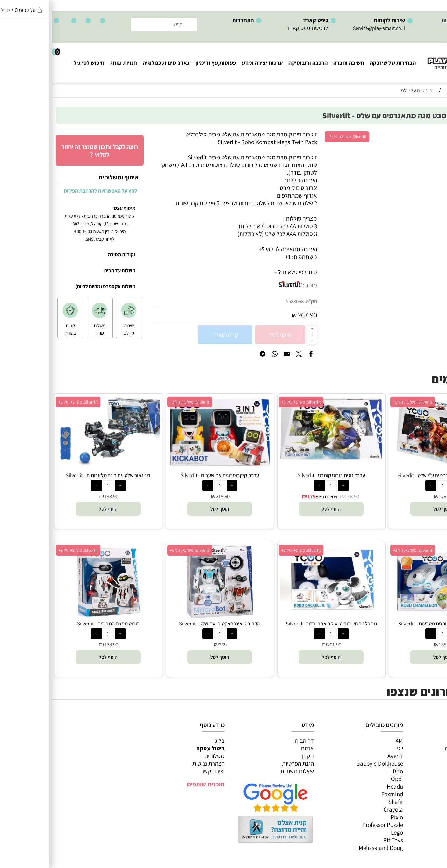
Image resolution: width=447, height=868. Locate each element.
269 (171, 645)
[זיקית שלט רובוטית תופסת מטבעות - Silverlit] (391, 616)
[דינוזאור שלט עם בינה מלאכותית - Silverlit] (56, 463)
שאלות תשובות (245, 771)
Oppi (345, 779)
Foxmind (340, 794)
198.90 (59, 496)
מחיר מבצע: (275, 497)
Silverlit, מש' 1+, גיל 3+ (138, 402)
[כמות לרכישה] (260, 334)
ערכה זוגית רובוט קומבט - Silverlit (279, 475)
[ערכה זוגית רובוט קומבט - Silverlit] (279, 457)
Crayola (341, 809)
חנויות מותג (72, 63)
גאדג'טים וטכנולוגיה (114, 63)
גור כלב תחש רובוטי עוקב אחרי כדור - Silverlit (279, 624)
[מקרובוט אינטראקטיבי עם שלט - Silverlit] (168, 616)
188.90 (394, 645)
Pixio (345, 817)
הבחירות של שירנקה (341, 63)
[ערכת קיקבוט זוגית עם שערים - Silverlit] (168, 464)
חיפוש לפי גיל (37, 63)
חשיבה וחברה (297, 63)
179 (260, 496)
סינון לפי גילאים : (247, 272)
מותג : (258, 285)
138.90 (59, 645)
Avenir (343, 756)
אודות (255, 748)
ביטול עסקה (159, 748)
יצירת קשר (161, 771)
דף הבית (252, 740)
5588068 (243, 301)
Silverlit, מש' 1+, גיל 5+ (295, 137)
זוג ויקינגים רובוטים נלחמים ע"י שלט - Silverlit (391, 475)
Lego (345, 832)
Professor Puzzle (331, 825)
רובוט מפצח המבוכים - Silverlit (56, 624)
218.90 (300, 496)
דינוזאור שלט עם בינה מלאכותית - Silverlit (56, 475)
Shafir (344, 802)
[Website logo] (409, 58)
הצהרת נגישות (157, 763)
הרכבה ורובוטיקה (256, 63)
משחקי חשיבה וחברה (417, 748)
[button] (391, 509)
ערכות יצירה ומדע (210, 63)
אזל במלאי (429, 134)
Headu (343, 786)
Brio (346, 771)
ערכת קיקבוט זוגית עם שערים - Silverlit (168, 475)
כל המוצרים (427, 740)
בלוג (168, 740)
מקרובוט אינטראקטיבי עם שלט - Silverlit (168, 624)
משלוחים (163, 756)
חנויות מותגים (425, 786)
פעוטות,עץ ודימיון (164, 63)
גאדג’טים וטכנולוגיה (418, 779)
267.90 (255, 315)
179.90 (394, 496)
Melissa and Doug (329, 848)
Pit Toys (341, 840)
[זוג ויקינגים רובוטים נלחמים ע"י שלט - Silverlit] (391, 468)
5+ (225, 272)
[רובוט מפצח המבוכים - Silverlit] (56, 616)
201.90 (282, 645)
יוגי (348, 748)
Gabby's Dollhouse (328, 763)
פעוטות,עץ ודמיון (422, 771)
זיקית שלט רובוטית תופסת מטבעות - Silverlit (391, 624)
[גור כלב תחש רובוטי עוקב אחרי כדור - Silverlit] (279, 611)
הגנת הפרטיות (246, 763)
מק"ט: (259, 301)
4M (347, 740)
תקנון (256, 756)
